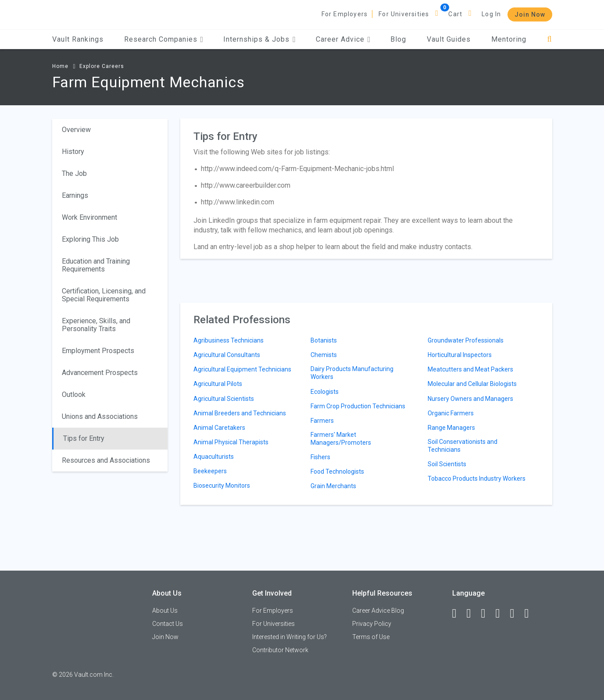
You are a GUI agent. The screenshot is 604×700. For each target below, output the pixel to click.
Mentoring (509, 39)
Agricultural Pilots (218, 384)
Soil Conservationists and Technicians (463, 446)
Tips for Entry (84, 438)
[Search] (549, 39)
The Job (74, 173)
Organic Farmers (451, 413)
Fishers (320, 457)
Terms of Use (371, 637)
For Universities (404, 14)
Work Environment (89, 217)
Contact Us (168, 624)
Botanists (324, 340)
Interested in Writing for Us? (289, 637)
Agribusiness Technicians (229, 340)
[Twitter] (487, 614)
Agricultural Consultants (227, 355)
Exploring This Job (90, 239)
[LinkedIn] (473, 614)
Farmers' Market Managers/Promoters (341, 439)
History (73, 152)
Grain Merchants (333, 486)
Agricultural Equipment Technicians (242, 369)
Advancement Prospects (100, 373)
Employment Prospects (98, 351)
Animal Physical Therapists (231, 442)
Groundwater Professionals (466, 340)
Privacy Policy (372, 624)
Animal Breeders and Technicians (240, 413)
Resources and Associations (106, 460)
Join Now (530, 14)
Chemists (324, 355)
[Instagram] (502, 614)
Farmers (322, 421)
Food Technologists (337, 471)
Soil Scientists (447, 464)
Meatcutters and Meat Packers (470, 369)
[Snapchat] (531, 614)
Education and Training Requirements (96, 265)
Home (60, 66)
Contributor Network (280, 650)
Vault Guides (449, 39)
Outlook (74, 395)
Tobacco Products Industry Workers (477, 479)
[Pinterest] (516, 614)
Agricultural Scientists (224, 399)
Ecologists (325, 392)
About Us (165, 611)
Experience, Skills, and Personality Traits (96, 325)
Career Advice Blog (378, 611)
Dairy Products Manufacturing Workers (352, 373)
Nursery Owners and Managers (470, 399)
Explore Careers (102, 66)
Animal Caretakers (219, 428)
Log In (491, 14)
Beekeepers (210, 471)
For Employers (345, 14)
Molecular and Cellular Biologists (472, 384)
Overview (76, 130)
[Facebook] (458, 614)
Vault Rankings (78, 39)
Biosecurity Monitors (222, 486)
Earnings (75, 195)
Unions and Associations (100, 416)
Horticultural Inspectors (460, 355)
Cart (455, 14)
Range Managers (451, 428)
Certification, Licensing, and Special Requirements (104, 295)
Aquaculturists (214, 457)
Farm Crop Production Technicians (358, 406)
